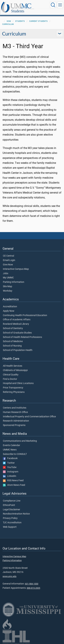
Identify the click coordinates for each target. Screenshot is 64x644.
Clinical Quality (11, 375)
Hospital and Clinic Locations (18, 383)
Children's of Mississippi (15, 370)
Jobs (6, 273)
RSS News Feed (13, 481)
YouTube (10, 467)
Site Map (8, 287)
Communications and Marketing (20, 441)
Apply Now (9, 311)
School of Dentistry (13, 328)
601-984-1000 (32, 584)
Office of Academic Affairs (17, 320)
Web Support (10, 527)
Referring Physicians (14, 392)
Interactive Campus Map (16, 269)
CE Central (8, 256)
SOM (9, 21)
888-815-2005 (33, 588)
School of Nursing (12, 346)
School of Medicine (13, 341)
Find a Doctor (10, 379)
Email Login (9, 260)
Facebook (10, 458)
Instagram (11, 472)
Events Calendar (12, 445)
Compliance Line (12, 501)
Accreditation (10, 307)
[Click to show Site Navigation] (60, 5)
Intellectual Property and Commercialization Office (29, 417)
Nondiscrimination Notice (16, 514)
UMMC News (10, 450)
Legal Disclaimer (12, 510)
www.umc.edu (9, 576)
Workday (8, 291)
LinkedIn (10, 476)
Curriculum (8, 24)
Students (18, 11)
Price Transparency (13, 388)
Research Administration (16, 421)
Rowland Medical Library (16, 324)
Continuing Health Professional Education (25, 315)
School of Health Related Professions (22, 337)
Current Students (38, 21)
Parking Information (14, 282)
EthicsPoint (9, 505)
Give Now (8, 265)
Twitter (9, 463)
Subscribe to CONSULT (15, 454)
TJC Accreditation (12, 523)
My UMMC (8, 278)
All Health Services (13, 366)
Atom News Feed (14, 485)
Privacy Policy (10, 518)
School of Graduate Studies (17, 333)
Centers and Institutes (15, 408)
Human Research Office (15, 412)
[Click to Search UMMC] (53, 5)
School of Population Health (18, 350)
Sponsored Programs (14, 425)
